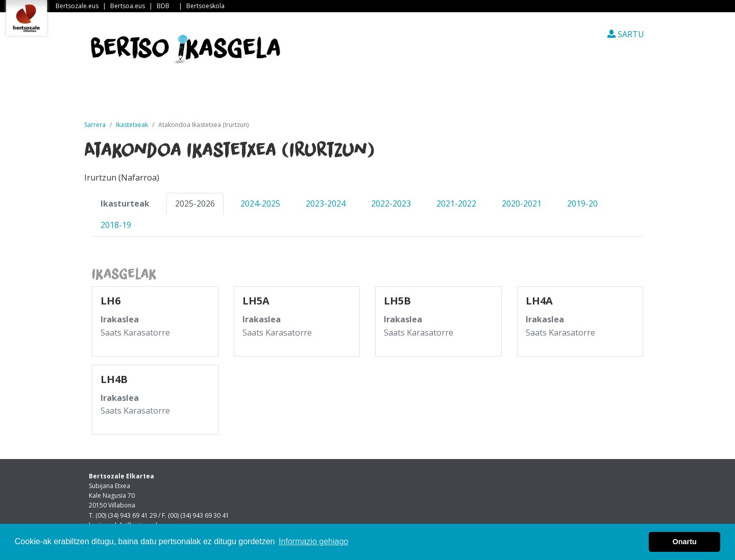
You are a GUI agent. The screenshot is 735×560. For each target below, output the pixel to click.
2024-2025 (260, 203)
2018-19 (116, 225)
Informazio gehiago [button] (313, 541)
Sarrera (127, 96)
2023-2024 (326, 203)
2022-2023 (391, 203)
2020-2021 (522, 203)
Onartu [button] (685, 542)
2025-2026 (195, 203)
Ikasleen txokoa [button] (420, 96)
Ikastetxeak (333, 96)
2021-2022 (456, 203)
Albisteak (192, 96)
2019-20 (582, 203)
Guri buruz (260, 96)
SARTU (626, 34)
